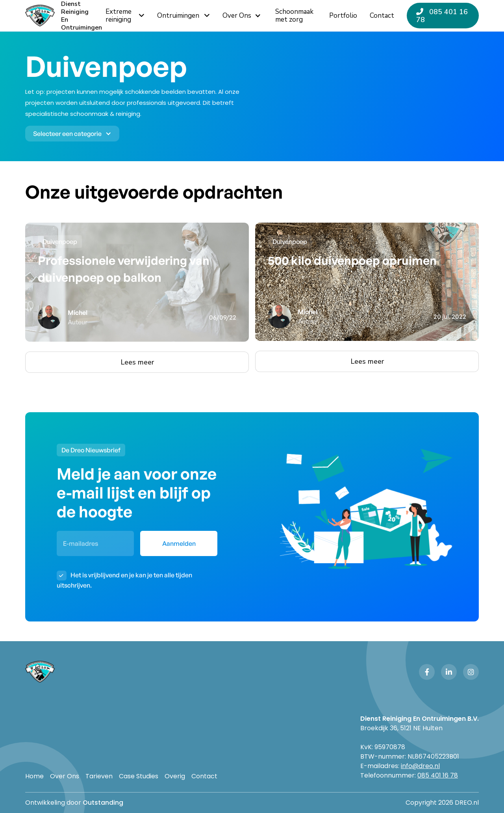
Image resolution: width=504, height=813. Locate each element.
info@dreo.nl (420, 766)
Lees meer (137, 362)
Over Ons (65, 776)
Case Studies (139, 776)
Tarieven (99, 776)
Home (34, 776)
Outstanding (103, 803)
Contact (204, 776)
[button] (243, 16)
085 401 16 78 (442, 16)
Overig (175, 776)
